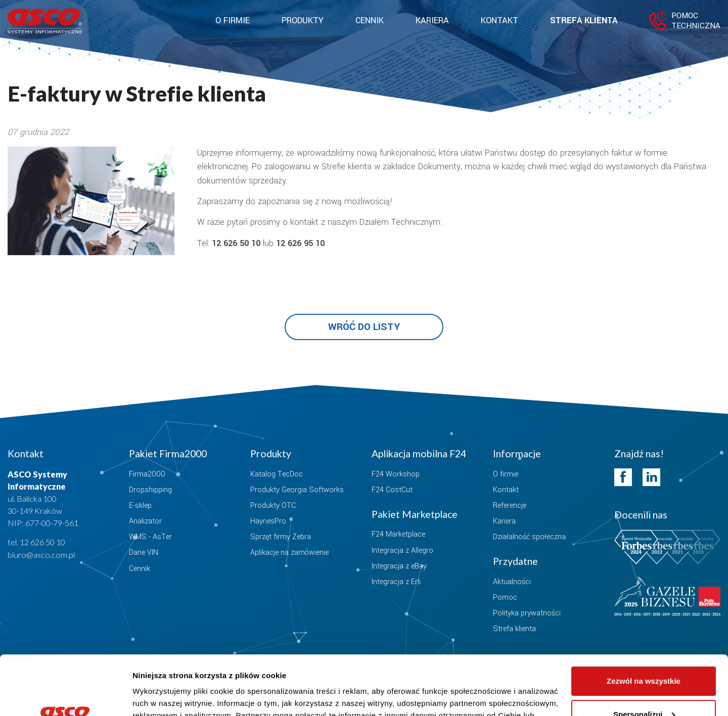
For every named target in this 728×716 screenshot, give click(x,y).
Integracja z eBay (399, 566)
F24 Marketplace (398, 534)
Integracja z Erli (396, 582)
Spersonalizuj (644, 655)
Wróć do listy (364, 327)
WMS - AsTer (150, 537)
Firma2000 (147, 474)
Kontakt (499, 21)
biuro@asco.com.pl (41, 555)
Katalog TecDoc (277, 474)
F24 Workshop (396, 474)
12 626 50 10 (42, 542)
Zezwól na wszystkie (644, 622)
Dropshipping (150, 490)
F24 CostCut (392, 490)
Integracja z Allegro (402, 551)
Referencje (510, 506)
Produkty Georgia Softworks (297, 490)
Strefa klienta (584, 21)
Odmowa (643, 688)
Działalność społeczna (529, 537)
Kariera (432, 21)
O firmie (506, 474)
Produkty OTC (273, 506)
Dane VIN (144, 553)
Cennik (370, 21)
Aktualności (512, 582)
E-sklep (140, 506)
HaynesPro (268, 521)
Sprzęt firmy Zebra (281, 537)
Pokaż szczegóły (163, 696)
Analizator (145, 521)
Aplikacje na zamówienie (289, 553)
